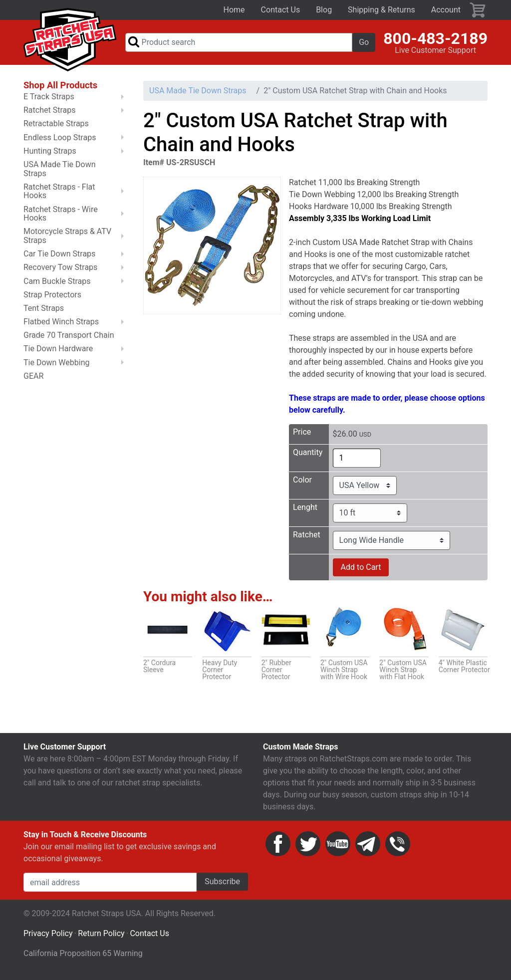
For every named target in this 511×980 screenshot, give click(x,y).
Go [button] (364, 44)
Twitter (308, 848)
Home (234, 10)
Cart (478, 10)
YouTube (338, 848)
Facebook (278, 848)
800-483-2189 (435, 40)
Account (446, 10)
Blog (324, 10)
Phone (398, 848)
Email (368, 848)
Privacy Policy (48, 938)
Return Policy (101, 938)
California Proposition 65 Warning (83, 958)
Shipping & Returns (382, 10)
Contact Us (281, 10)
